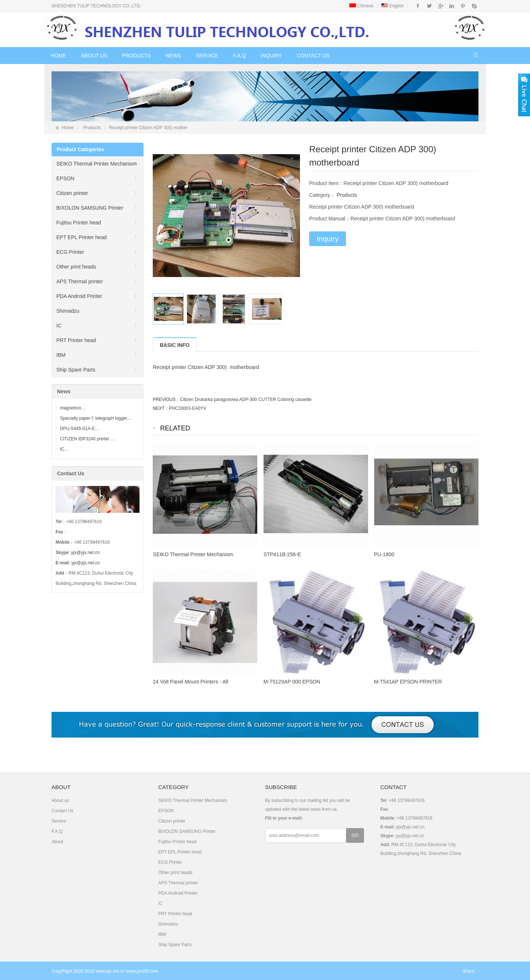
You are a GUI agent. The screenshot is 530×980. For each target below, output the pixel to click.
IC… (64, 449)
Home (59, 56)
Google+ (440, 6)
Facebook (418, 6)
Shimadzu (68, 311)
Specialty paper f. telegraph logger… (96, 418)
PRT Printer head (76, 340)
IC (59, 326)
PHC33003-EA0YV (188, 408)
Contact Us (313, 56)
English (393, 6)
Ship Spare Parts (76, 370)
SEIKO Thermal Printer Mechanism (96, 164)
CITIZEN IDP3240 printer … (87, 439)
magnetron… (73, 408)
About (57, 842)
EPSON (65, 178)
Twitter (429, 6)
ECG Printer (70, 252)
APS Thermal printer (80, 281)
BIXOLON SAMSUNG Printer (90, 208)
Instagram (451, 6)
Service (207, 56)
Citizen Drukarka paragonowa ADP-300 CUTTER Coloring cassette (246, 400)
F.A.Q (239, 56)
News (173, 56)
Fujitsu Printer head (79, 223)
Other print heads (76, 267)
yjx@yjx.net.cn (85, 553)
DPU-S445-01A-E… (80, 429)
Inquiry (271, 56)
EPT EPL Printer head (82, 237)
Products (136, 56)
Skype (474, 6)
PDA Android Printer (79, 296)
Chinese (361, 6)
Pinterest (463, 6)
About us (94, 56)
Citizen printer (72, 193)
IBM (61, 355)
